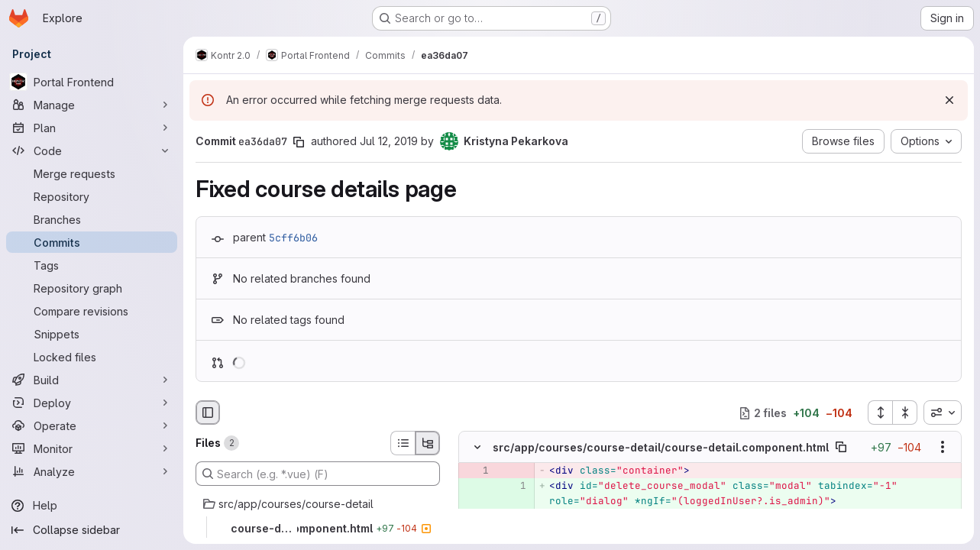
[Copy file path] (841, 448)
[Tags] (92, 265)
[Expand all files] (880, 412)
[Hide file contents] (477, 448)
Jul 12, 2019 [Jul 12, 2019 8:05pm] (389, 141)
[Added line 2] (513, 517)
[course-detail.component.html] (318, 529)
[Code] (92, 150)
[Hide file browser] (208, 412)
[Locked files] (92, 357)
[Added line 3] (513, 532)
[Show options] (943, 448)
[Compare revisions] (92, 311)
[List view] (403, 443)
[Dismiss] (949, 100)
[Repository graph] (92, 288)
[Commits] (92, 242)
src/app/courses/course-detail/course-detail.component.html (661, 447)
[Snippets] (92, 334)
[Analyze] (92, 471)
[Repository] (92, 196)
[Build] (92, 380)
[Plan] (92, 128)
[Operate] (92, 425)
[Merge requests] (92, 173)
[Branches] (92, 219)
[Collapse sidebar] (92, 530)
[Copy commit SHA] (299, 142)
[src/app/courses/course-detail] (318, 504)
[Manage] (92, 105)
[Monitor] (92, 448)
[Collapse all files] (905, 412)
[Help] (92, 506)
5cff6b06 (293, 238)
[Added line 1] (513, 487)
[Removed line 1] (476, 471)
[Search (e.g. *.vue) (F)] (318, 474)
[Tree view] (428, 443)
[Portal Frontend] (92, 82)
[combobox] (943, 412)
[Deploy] (92, 403)
